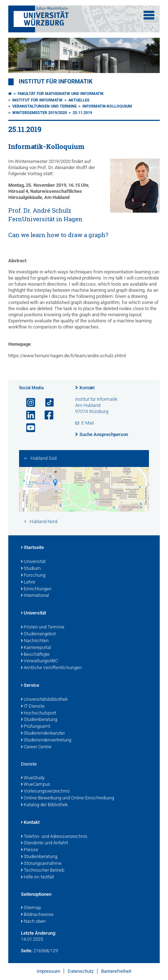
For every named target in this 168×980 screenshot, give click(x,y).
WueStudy (33, 778)
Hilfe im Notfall (37, 877)
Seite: (27, 951)
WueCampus (36, 785)
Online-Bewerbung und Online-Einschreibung (67, 798)
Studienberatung (39, 720)
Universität (33, 562)
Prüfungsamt (36, 727)
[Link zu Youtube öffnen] (28, 428)
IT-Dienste (33, 707)
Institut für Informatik (56, 82)
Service (30, 686)
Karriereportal (36, 648)
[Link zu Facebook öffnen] (46, 415)
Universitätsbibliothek (44, 700)
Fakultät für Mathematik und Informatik (61, 94)
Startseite (32, 548)
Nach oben (33, 922)
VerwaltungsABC (39, 661)
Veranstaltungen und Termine (44, 106)
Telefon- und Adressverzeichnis (54, 837)
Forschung (33, 576)
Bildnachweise (37, 915)
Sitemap (31, 908)
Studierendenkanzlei (43, 734)
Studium (31, 569)
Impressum (48, 971)
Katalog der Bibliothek (44, 805)
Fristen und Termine (43, 627)
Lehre (28, 582)
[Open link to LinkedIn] (28, 415)
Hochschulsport (38, 713)
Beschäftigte (35, 655)
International (35, 596)
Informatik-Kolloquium (107, 106)
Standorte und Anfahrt (44, 843)
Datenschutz (81, 971)
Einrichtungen (36, 589)
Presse (29, 850)
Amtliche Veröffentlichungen (51, 668)
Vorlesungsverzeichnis (45, 791)
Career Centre (36, 747)
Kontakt (87, 388)
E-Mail (88, 423)
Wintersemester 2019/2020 (40, 113)
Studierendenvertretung (46, 740)
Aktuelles (79, 100)
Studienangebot (38, 634)
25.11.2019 (82, 113)
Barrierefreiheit (116, 971)
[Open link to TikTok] (46, 403)
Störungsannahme (41, 864)
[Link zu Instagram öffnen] (28, 403)
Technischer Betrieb (43, 871)
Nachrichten (35, 641)
